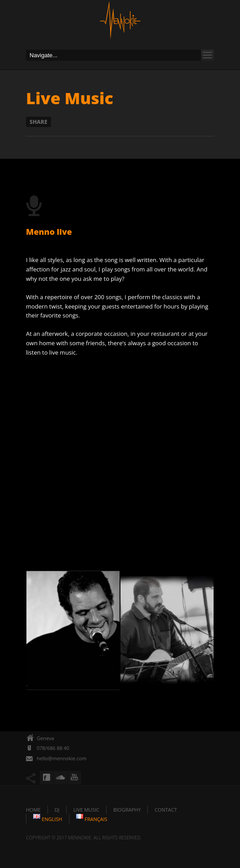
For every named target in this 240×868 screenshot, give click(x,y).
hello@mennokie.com (62, 758)
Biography (127, 810)
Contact (166, 810)
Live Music (86, 810)
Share (39, 122)
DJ (57, 810)
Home (33, 810)
